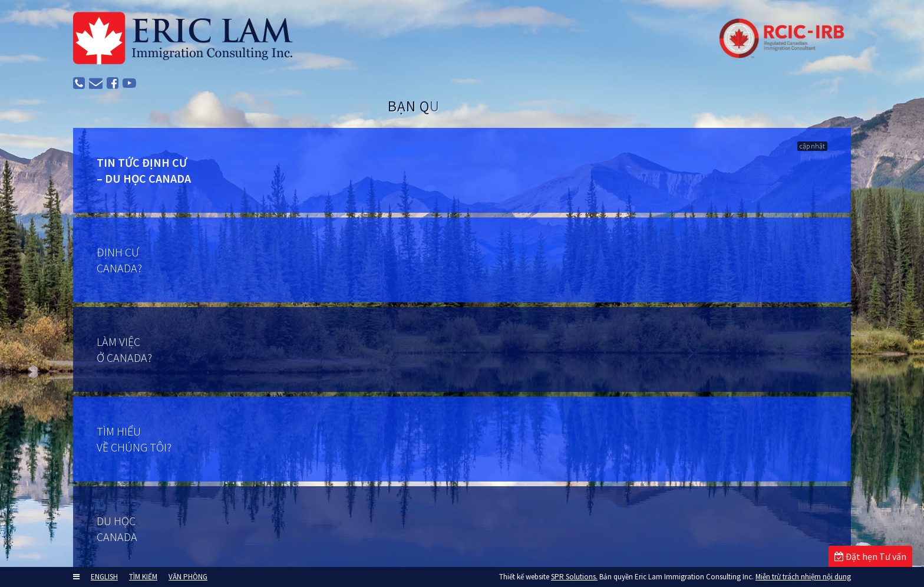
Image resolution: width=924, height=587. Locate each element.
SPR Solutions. (574, 577)
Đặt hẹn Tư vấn (870, 556)
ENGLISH (104, 577)
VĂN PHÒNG (188, 577)
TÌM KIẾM (143, 577)
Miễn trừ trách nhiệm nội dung (803, 577)
